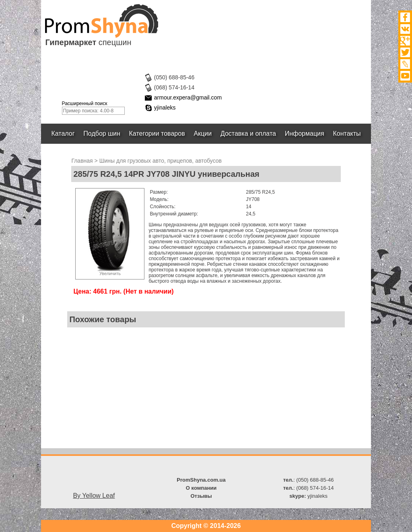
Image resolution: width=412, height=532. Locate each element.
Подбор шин (102, 134)
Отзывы (201, 496)
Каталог (63, 134)
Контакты (347, 134)
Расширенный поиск (85, 104)
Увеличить (110, 273)
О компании (201, 488)
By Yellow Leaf (94, 496)
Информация (305, 134)
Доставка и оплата (248, 134)
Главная (82, 161)
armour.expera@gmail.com (188, 97)
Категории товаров (157, 134)
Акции (203, 134)
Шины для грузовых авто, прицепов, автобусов (161, 161)
